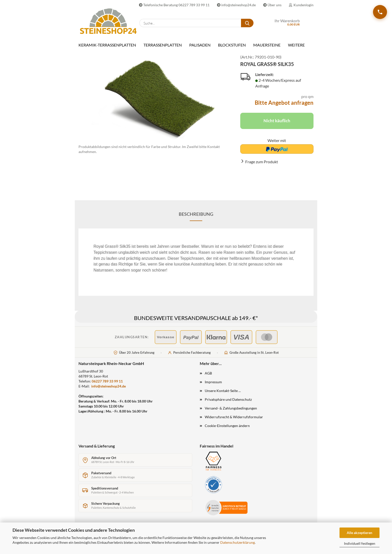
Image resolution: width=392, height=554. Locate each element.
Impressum (213, 386)
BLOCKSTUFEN (232, 45)
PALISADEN (200, 45)
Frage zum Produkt (262, 165)
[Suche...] (247, 23)
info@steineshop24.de (236, 5)
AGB (208, 377)
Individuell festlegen (360, 543)
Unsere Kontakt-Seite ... (223, 394)
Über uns (272, 5)
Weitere (296, 45)
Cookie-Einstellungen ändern (227, 429)
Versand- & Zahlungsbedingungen (231, 412)
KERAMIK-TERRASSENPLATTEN (107, 45)
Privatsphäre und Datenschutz (228, 403)
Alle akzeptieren (359, 533)
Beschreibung (196, 218)
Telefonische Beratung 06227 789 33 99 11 (174, 5)
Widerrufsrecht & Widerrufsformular (234, 421)
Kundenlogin (301, 5)
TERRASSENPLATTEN (163, 45)
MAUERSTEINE (267, 45)
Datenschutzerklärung (237, 542)
